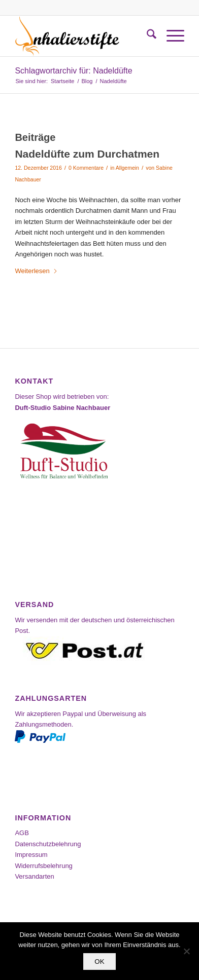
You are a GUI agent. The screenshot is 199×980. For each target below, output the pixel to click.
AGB (22, 833)
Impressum (31, 855)
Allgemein (127, 168)
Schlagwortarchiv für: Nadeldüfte (73, 71)
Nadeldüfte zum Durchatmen (87, 154)
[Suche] (146, 36)
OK (99, 962)
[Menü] (170, 36)
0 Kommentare (86, 168)
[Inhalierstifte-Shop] (82, 36)
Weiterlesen (36, 271)
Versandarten (34, 876)
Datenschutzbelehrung (48, 844)
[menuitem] (146, 36)
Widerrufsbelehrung (43, 866)
